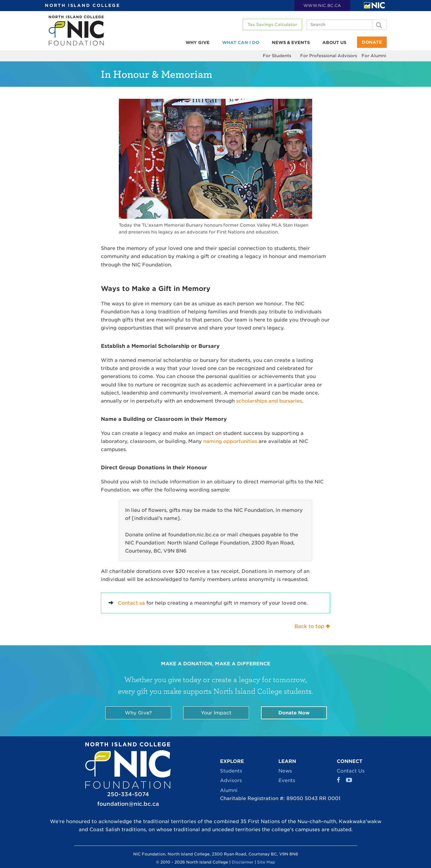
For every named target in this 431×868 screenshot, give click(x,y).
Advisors (231, 780)
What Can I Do (241, 43)
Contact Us (351, 771)
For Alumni (374, 56)
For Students (277, 56)
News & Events (291, 43)
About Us (334, 43)
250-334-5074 (128, 794)
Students (231, 771)
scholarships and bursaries (269, 401)
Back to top (312, 626)
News (285, 771)
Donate (372, 42)
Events (287, 780)
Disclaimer (243, 862)
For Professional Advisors (329, 56)
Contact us (131, 603)
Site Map (266, 862)
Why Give (198, 43)
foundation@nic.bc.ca (128, 804)
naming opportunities (230, 441)
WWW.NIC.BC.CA (322, 6)
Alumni (229, 790)
